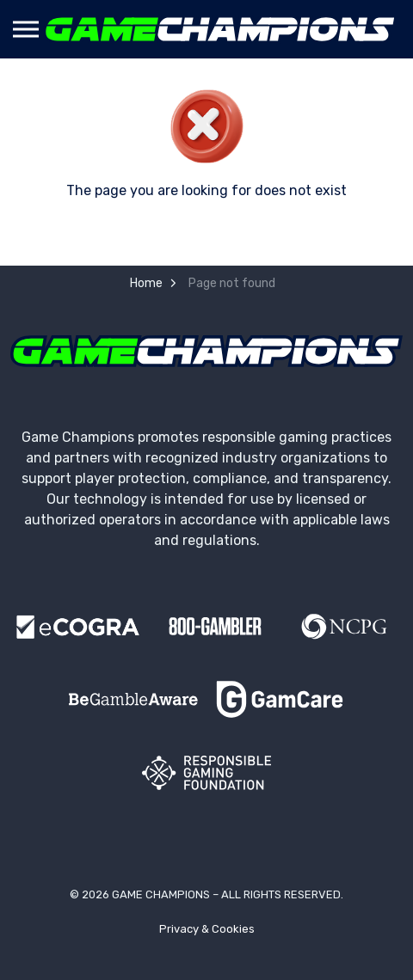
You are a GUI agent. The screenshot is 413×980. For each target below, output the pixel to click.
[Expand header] (26, 29)
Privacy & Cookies (207, 929)
